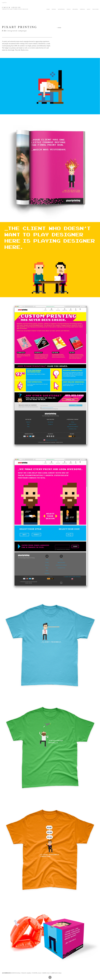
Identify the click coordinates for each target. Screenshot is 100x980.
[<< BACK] (59, 28)
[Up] (50, 977)
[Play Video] (50, 86)
